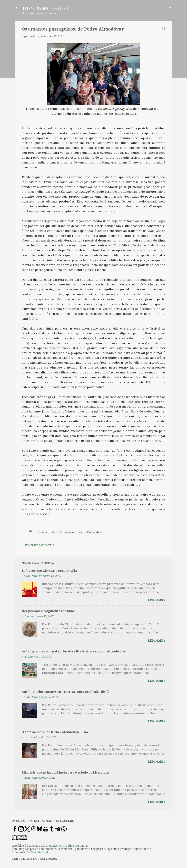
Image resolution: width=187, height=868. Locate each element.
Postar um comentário (40, 545)
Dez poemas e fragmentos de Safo (48, 611)
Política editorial (37, 852)
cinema (42, 532)
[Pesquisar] (170, 9)
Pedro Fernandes (90, 532)
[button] (163, 29)
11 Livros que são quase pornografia (49, 571)
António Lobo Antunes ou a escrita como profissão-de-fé (66, 692)
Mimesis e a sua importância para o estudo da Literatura (65, 772)
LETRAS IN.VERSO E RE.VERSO (45, 8)
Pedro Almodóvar (63, 532)
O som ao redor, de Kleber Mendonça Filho (55, 732)
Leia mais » (157, 600)
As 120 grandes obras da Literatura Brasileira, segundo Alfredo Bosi (74, 651)
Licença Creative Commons (70, 846)
